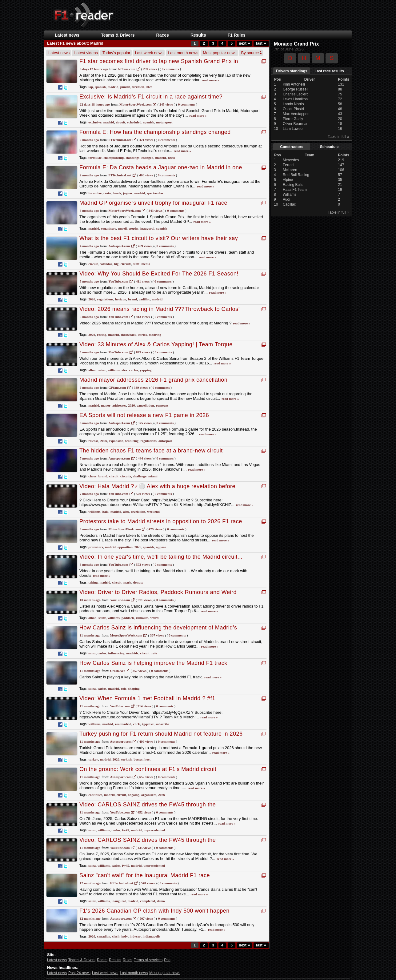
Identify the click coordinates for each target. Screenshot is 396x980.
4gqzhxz (148, 724)
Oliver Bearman (296, 124)
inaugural (147, 228)
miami (153, 476)
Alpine (288, 180)
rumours (162, 405)
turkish (126, 759)
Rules (128, 960)
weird (155, 618)
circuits (126, 264)
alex (124, 370)
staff (136, 264)
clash (116, 936)
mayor (106, 405)
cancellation (145, 405)
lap (91, 87)
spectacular (155, 193)
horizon (121, 299)
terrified (138, 87)
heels (171, 158)
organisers (108, 228)
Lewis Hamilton (295, 99)
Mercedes (291, 160)
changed (147, 158)
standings (132, 158)
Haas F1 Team (295, 190)
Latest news (67, 35)
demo (161, 901)
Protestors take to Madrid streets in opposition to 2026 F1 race (161, 521)
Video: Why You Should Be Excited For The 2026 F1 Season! (159, 274)
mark (127, 582)
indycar (135, 936)
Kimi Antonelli (294, 84)
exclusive (95, 122)
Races (163, 35)
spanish (100, 87)
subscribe (162, 724)
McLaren (290, 170)
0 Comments (170, 69)
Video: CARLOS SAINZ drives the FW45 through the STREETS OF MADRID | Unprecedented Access (148, 808)
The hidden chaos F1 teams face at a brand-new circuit (151, 451)
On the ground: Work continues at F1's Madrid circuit (148, 769)
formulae (95, 158)
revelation (138, 512)
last (261, 43)
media (146, 264)
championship (114, 158)
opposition (125, 547)
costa (107, 193)
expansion (116, 441)
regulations (105, 299)
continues (95, 795)
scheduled (134, 122)
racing (102, 335)
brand (132, 299)
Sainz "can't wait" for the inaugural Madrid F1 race (145, 875)
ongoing (134, 795)
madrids (132, 653)
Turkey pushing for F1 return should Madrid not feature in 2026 (161, 734)
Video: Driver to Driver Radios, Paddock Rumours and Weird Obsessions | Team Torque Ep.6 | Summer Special (158, 595)
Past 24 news (79, 973)
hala (106, 512)
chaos (92, 476)
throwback (129, 335)
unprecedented (154, 830)
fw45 (126, 830)
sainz (102, 370)
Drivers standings (292, 71)
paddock (128, 618)
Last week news (149, 53)
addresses (119, 405)
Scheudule (329, 147)
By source (251, 53)
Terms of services (148, 960)
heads (117, 193)
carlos (142, 335)
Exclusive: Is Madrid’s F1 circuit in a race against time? (151, 97)
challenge (140, 476)
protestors (96, 547)
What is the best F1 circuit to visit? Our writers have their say (159, 238)
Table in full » (338, 137)
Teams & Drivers (118, 35)
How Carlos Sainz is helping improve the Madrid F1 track (153, 663)
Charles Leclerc (296, 94)
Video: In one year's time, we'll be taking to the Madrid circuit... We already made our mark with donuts (161, 560)
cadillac (144, 299)
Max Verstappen (296, 114)
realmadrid (123, 724)
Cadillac (289, 204)
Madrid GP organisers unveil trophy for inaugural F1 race (153, 203)
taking (93, 582)
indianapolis (151, 936)
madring (155, 335)
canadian (104, 936)
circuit (121, 122)
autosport (165, 441)
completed (148, 901)
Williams (290, 195)
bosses (138, 759)
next (244, 43)
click (137, 724)
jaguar (128, 193)
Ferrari (288, 165)
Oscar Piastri (293, 109)
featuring (132, 441)
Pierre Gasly (293, 119)
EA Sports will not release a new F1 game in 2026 (144, 415)
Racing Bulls (293, 185)
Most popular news (220, 53)
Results (198, 35)
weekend (153, 512)
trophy (134, 228)
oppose (161, 547)
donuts (138, 582)
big (116, 264)
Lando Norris (293, 104)
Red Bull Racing (296, 175)
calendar (106, 264)
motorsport (164, 122)
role (154, 653)
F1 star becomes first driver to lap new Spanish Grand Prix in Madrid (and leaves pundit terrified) (159, 64)
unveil (122, 228)
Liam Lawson (294, 129)
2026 (149, 87)
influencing (116, 653)
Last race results (329, 71)
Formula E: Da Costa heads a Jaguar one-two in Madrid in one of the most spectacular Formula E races (161, 171)
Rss (167, 960)
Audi (286, 199)
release (93, 441)
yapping (146, 370)
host (148, 759)
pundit (125, 87)
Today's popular (116, 53)
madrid (113, 87)
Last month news (183, 53)
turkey (93, 759)
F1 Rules (236, 35)
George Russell (296, 89)
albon (92, 370)
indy (124, 936)
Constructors (292, 147)
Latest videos (86, 53)
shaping (134, 689)
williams (114, 370)
